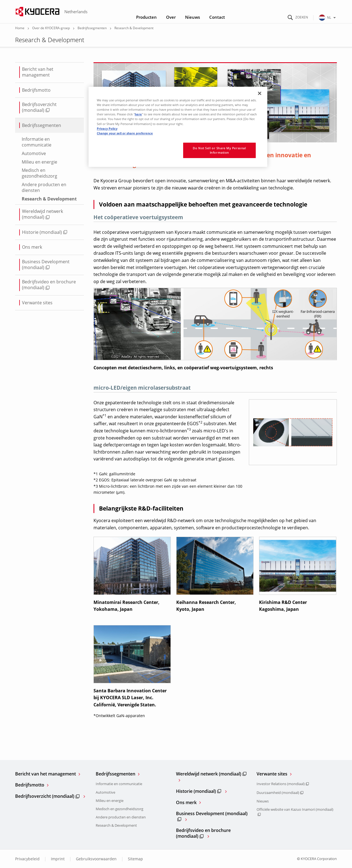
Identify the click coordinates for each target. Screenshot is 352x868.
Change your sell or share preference (125, 133)
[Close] (260, 93)
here (138, 114)
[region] (178, 127)
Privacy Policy (107, 128)
